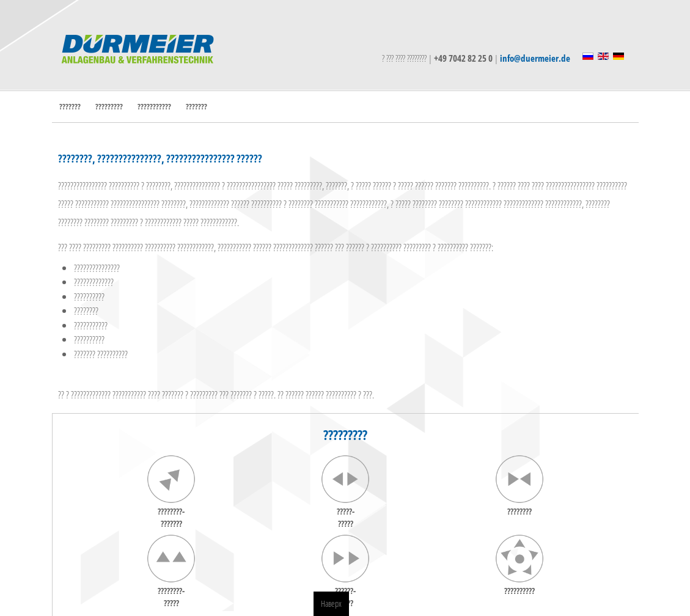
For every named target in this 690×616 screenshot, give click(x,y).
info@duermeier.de (535, 58)
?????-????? (346, 517)
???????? (519, 511)
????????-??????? (171, 517)
